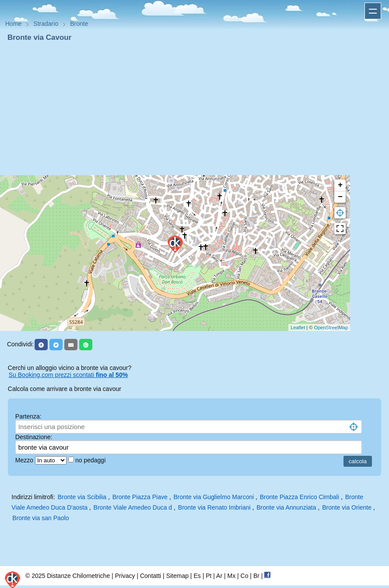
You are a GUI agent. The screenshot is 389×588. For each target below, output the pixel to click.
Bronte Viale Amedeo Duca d (133, 507)
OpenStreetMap (331, 327)
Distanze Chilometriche (78, 576)
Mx (231, 576)
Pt (209, 576)
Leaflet (298, 327)
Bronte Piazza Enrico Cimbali (300, 497)
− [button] (340, 197)
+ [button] (340, 185)
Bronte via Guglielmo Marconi (214, 497)
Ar (219, 576)
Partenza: (28, 416)
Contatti (151, 576)
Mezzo (25, 460)
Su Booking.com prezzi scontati (68, 375)
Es (197, 576)
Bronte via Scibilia (82, 497)
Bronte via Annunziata (286, 507)
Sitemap (177, 576)
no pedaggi (91, 460)
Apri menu (373, 11)
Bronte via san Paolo (40, 518)
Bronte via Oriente (347, 507)
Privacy (125, 576)
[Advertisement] (194, 109)
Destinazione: (34, 437)
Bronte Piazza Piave (140, 497)
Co (245, 576)
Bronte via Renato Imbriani (214, 507)
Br (256, 576)
